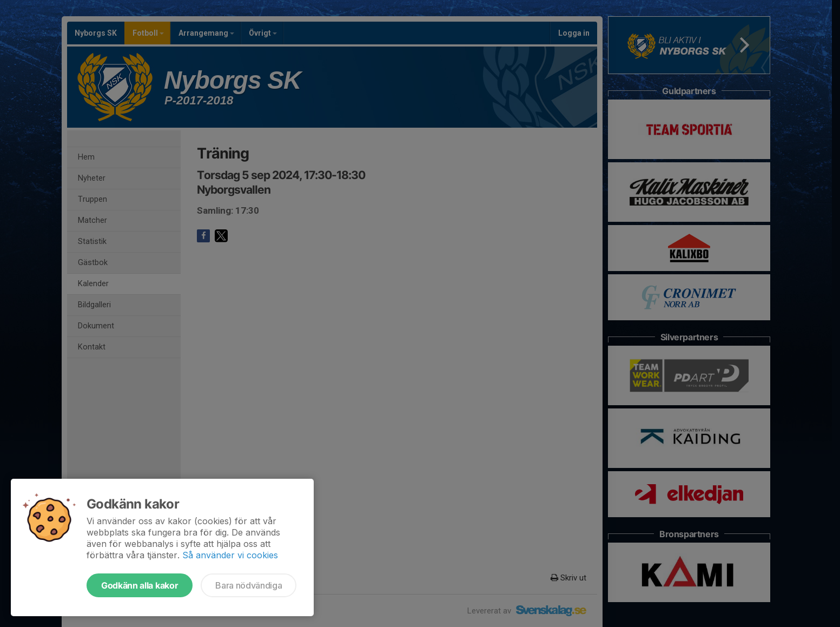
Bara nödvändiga (249, 585)
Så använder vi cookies (230, 555)
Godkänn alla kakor (140, 585)
